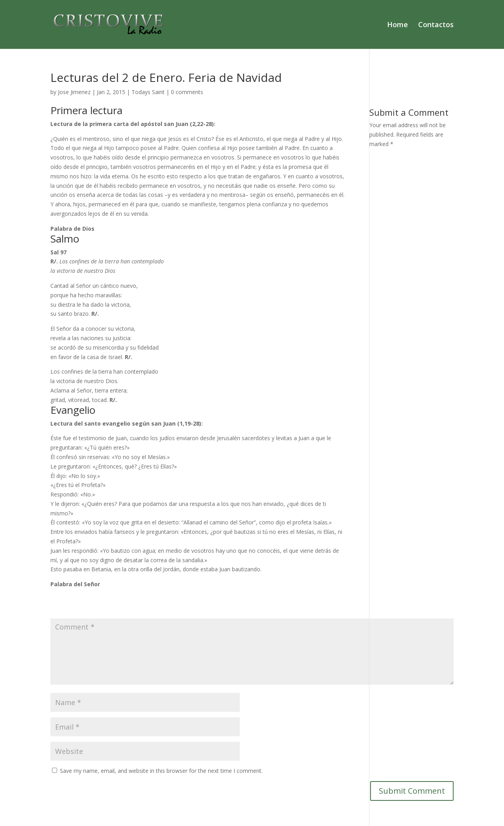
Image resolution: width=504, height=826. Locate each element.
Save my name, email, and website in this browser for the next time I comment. (161, 771)
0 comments (187, 92)
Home (397, 25)
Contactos (436, 25)
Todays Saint (148, 92)
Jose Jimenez (74, 92)
